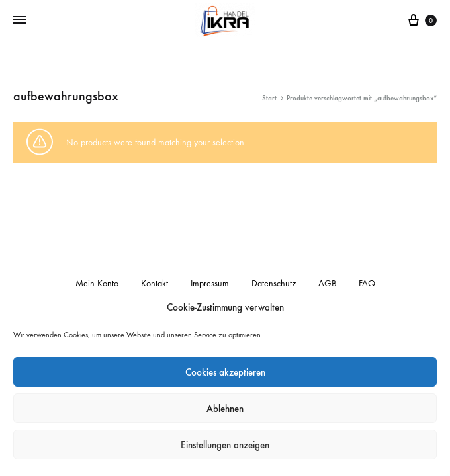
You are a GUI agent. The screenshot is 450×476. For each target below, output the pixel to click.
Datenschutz (274, 283)
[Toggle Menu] (20, 20)
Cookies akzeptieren (225, 372)
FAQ (367, 283)
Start (269, 98)
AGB (327, 283)
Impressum (210, 283)
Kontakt (155, 283)
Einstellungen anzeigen (225, 445)
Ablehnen (225, 409)
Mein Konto (97, 283)
